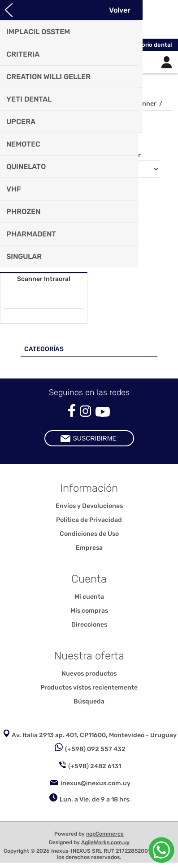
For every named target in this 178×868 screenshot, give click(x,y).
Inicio (14, 104)
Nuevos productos (89, 674)
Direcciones (89, 625)
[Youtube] (103, 412)
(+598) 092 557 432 (95, 749)
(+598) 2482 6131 (95, 766)
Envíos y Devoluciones (89, 506)
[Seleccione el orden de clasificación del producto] (122, 169)
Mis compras (89, 611)
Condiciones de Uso (89, 534)
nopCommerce (105, 834)
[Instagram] (85, 411)
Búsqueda (89, 701)
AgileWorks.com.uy (105, 842)
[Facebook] (72, 411)
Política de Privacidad (89, 520)
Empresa (89, 548)
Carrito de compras (100, 62)
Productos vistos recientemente (89, 688)
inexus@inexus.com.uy (96, 783)
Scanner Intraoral (44, 279)
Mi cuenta (89, 597)
